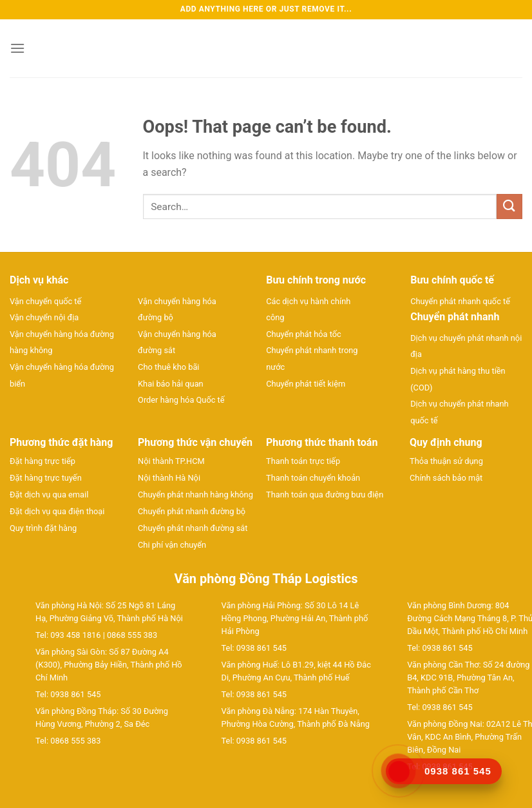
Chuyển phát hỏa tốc (304, 334)
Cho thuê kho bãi (168, 367)
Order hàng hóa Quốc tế (181, 400)
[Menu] (17, 48)
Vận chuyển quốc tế (45, 301)
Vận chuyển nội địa (44, 317)
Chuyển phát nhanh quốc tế (460, 301)
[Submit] (509, 207)
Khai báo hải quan (171, 384)
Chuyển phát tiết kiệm (306, 384)
